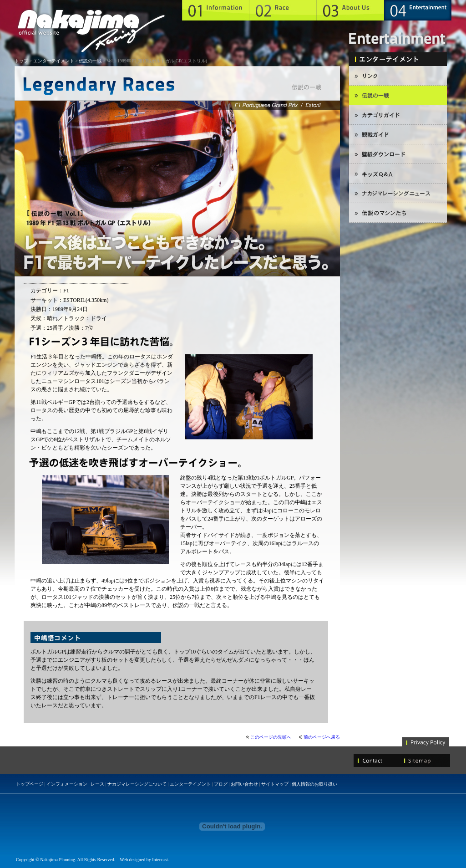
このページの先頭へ (271, 737)
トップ (21, 61)
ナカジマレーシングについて (137, 784)
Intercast (160, 860)
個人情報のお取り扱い (314, 784)
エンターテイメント (54, 61)
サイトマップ (275, 784)
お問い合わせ (244, 784)
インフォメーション (67, 784)
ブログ (221, 784)
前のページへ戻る (322, 737)
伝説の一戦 (90, 61)
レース (97, 784)
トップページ (30, 784)
